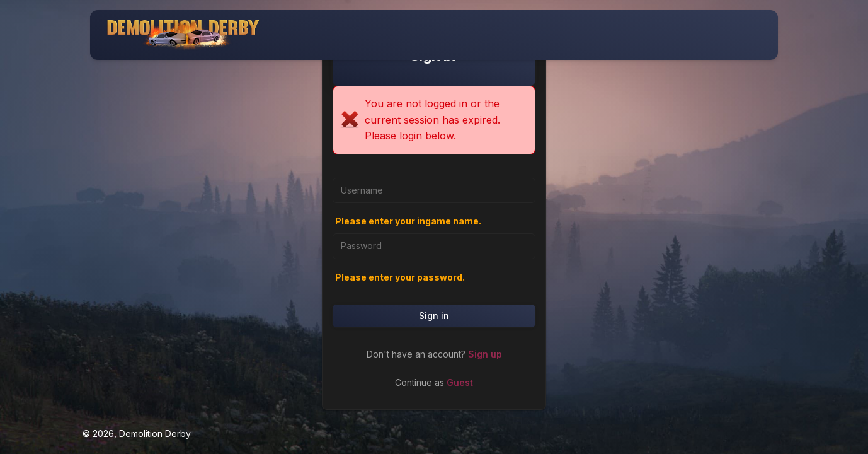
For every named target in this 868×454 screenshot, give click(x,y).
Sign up (485, 354)
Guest (460, 382)
